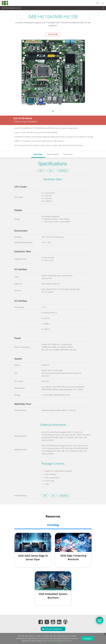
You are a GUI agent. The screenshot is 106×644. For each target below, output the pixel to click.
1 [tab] (53, 111)
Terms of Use (66, 641)
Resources (68, 154)
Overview (38, 154)
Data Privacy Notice (50, 641)
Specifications (53, 154)
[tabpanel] (53, 73)
